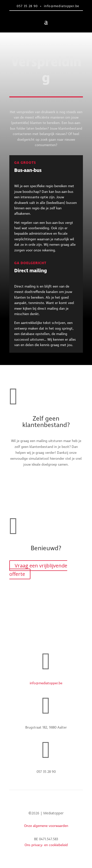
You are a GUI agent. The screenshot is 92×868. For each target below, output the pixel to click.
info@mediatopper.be (62, 6)
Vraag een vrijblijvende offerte (38, 570)
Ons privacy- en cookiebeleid (46, 845)
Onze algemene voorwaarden (46, 826)
